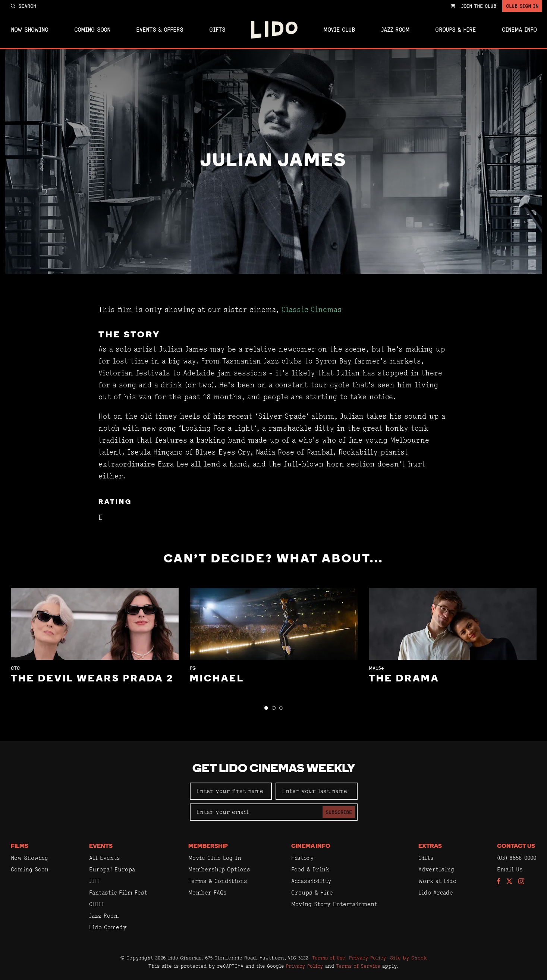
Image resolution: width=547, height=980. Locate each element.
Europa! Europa (112, 869)
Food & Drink (310, 869)
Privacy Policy (368, 958)
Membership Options (219, 869)
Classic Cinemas (312, 310)
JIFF (95, 881)
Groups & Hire (455, 30)
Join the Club (479, 6)
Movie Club (339, 30)
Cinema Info (519, 30)
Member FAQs (208, 892)
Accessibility (311, 881)
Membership (208, 846)
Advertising (436, 869)
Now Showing (30, 30)
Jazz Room (395, 30)
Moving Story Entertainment (334, 904)
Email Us (510, 869)
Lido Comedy (108, 927)
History (303, 858)
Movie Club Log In (215, 858)
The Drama (404, 679)
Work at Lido (437, 881)
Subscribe (339, 812)
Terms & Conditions (218, 881)
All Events (105, 858)
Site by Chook (408, 958)
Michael (217, 679)
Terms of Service (358, 966)
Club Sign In (522, 6)
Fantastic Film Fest (118, 892)
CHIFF (97, 904)
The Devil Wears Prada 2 (92, 679)
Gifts (217, 30)
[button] (266, 708)
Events (101, 846)
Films (20, 846)
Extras (430, 846)
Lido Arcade (436, 892)
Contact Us (516, 846)
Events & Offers (160, 30)
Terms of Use (329, 958)
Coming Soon (92, 30)
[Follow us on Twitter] (509, 882)
